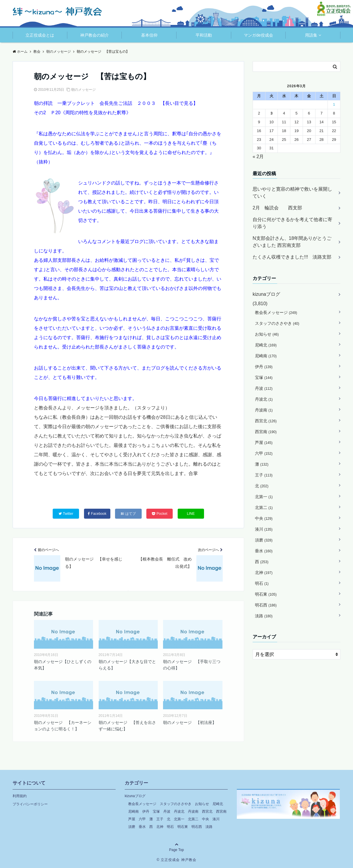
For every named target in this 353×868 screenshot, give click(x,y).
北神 (264, 573)
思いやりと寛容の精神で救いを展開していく (292, 193)
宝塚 (264, 377)
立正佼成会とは (40, 35)
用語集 (311, 35)
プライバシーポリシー (30, 804)
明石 (262, 583)
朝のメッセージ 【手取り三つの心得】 (192, 665)
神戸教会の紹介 (95, 35)
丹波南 (264, 410)
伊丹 (264, 367)
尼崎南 (266, 356)
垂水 (264, 551)
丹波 (264, 388)
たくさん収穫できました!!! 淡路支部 (292, 257)
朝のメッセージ (83, 90)
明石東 (266, 594)
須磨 (264, 540)
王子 (264, 475)
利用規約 (20, 796)
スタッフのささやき (277, 323)
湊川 (264, 529)
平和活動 (204, 35)
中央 (264, 518)
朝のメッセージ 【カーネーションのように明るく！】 (63, 726)
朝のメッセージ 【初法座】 (190, 722)
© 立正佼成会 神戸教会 (176, 860)
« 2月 (258, 157)
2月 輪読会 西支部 (277, 208)
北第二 (264, 508)
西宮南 (266, 432)
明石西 (266, 605)
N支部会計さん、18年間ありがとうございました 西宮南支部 (292, 242)
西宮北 (266, 421)
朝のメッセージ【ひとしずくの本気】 (63, 665)
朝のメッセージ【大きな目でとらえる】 (127, 665)
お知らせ (267, 334)
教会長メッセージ (276, 312)
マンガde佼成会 (258, 35)
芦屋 (264, 442)
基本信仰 (149, 35)
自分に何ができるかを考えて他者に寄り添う (292, 223)
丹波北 (264, 399)
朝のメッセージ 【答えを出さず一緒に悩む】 (127, 726)
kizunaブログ (266, 294)
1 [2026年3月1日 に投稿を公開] (334, 104)
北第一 (264, 497)
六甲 (264, 453)
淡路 (264, 616)
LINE (191, 514)
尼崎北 (266, 345)
